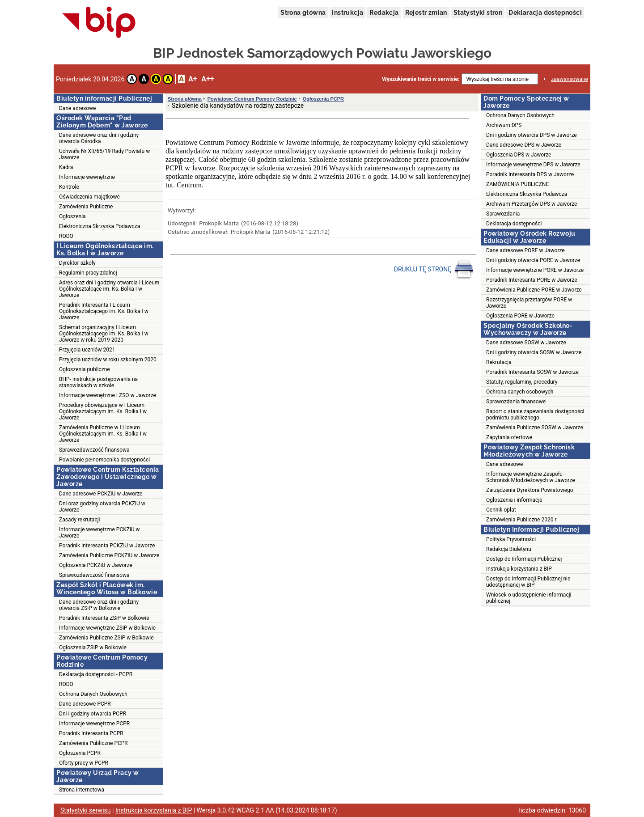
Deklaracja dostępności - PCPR (96, 674)
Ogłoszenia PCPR (80, 753)
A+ (193, 79)
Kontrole (69, 187)
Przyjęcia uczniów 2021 (87, 350)
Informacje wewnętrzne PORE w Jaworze (535, 270)
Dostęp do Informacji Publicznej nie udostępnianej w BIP (528, 582)
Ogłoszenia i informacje (514, 500)
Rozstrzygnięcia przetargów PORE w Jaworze (529, 303)
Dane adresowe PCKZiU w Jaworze (101, 494)
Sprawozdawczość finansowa (94, 450)
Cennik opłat (501, 510)
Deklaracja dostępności (545, 13)
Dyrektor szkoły (77, 263)
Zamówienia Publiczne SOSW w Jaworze (535, 428)
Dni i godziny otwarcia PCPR (93, 714)
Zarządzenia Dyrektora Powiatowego (530, 490)
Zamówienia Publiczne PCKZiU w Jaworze (109, 555)
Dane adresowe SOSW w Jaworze (526, 343)
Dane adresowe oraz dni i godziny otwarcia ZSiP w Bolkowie (99, 605)
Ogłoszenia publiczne (85, 369)
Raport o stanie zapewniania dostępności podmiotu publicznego (535, 415)
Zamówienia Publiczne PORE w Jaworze (534, 290)
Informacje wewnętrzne (87, 177)
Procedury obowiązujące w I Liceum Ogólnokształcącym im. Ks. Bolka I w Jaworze (103, 411)
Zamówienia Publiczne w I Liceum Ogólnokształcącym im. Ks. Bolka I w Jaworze (103, 434)
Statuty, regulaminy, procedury (522, 382)
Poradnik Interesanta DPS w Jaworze (530, 174)
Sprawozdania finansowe (516, 402)
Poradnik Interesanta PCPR (91, 733)
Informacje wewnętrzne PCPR (94, 724)
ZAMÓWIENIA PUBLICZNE (517, 184)
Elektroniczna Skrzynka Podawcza (100, 226)
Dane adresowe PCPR (85, 704)
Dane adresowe (77, 108)
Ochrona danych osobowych (520, 392)
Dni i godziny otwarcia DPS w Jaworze (532, 135)
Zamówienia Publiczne (86, 207)
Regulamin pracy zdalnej (88, 273)
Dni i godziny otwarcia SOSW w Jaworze (534, 352)
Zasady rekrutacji (79, 520)
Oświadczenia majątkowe (89, 197)
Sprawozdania (503, 214)
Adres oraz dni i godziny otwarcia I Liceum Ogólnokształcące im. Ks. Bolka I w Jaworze (109, 289)
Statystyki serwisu (86, 810)
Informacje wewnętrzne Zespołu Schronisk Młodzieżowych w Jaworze (531, 477)
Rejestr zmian (426, 13)
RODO (66, 236)
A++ (208, 79)
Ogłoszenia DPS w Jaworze (519, 155)
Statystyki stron (478, 13)
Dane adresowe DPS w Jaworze (524, 145)
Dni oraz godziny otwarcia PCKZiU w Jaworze (102, 507)
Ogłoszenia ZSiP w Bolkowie (93, 648)
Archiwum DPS (504, 125)
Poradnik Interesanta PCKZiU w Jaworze (107, 546)
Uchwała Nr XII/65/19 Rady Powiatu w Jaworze (104, 154)
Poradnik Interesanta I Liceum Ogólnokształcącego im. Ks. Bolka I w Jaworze (104, 311)
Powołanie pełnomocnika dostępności (104, 460)
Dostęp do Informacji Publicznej (524, 559)
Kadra (66, 167)
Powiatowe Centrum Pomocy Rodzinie (252, 99)
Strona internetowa (82, 790)
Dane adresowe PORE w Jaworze (525, 250)
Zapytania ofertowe (509, 437)
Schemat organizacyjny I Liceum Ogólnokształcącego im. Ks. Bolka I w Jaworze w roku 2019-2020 (104, 334)
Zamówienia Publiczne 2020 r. (522, 520)
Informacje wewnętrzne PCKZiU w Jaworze (100, 533)
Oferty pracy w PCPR (84, 763)
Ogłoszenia (72, 216)
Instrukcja (347, 13)
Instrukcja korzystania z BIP (519, 569)
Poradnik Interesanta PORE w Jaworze (532, 280)
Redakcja (384, 13)
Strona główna (303, 13)
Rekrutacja (499, 362)
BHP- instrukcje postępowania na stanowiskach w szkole (98, 382)
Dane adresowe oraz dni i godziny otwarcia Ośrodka (99, 138)
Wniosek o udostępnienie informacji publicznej (529, 598)
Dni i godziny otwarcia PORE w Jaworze (533, 260)
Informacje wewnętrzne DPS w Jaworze (533, 165)
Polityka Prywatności (511, 539)
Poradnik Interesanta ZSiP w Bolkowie (104, 618)
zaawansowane (570, 79)
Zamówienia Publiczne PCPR (93, 743)
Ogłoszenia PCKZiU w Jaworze (96, 565)
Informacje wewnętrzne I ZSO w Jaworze (108, 395)
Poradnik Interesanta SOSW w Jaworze (532, 372)
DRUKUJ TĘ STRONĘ (434, 270)
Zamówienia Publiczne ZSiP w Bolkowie (106, 638)
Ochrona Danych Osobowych (93, 694)
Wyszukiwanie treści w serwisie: (421, 79)
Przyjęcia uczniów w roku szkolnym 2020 (108, 360)
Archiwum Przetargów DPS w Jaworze (532, 204)
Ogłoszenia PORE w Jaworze (520, 316)
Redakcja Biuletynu (509, 549)
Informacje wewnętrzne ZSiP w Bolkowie (107, 628)
